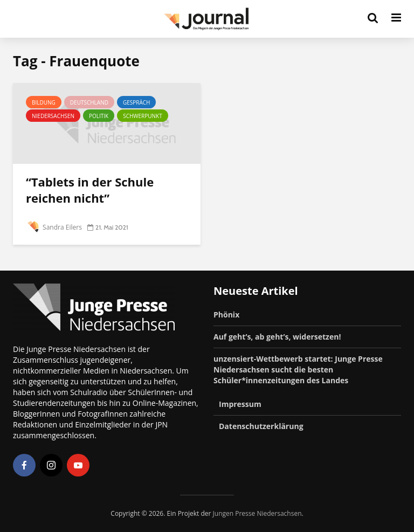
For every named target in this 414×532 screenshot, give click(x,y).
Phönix (226, 315)
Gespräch (137, 102)
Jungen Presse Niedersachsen (257, 513)
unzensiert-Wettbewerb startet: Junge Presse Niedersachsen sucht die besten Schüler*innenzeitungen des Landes (298, 369)
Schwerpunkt (143, 116)
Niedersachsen (53, 116)
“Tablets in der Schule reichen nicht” (90, 190)
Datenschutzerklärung (261, 426)
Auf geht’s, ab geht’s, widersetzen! (277, 337)
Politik (99, 116)
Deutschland (89, 102)
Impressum (240, 404)
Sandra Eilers (54, 227)
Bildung (44, 102)
